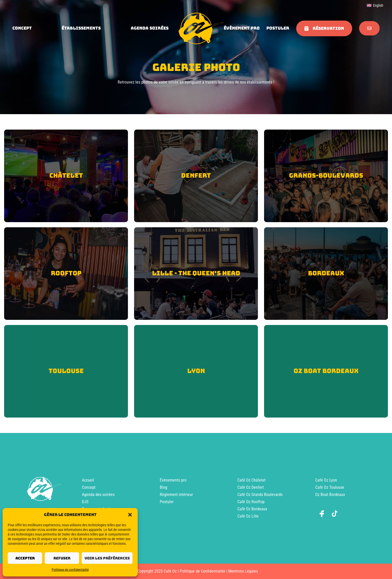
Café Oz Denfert (251, 487)
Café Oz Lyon (326, 480)
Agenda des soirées (98, 495)
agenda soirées (150, 28)
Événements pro (173, 480)
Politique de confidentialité (70, 570)
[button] (130, 515)
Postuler (278, 28)
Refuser (62, 558)
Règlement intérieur (176, 495)
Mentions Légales (243, 571)
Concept (89, 487)
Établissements (81, 28)
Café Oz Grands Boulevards (260, 495)
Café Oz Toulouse (330, 487)
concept (22, 28)
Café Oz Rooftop (251, 502)
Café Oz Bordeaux (252, 509)
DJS (85, 502)
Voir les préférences (107, 558)
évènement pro (242, 28)
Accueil (88, 480)
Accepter (25, 558)
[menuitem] (375, 5)
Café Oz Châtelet (251, 480)
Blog (164, 487)
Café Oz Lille (248, 516)
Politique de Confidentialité (203, 571)
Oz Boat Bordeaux (330, 495)
